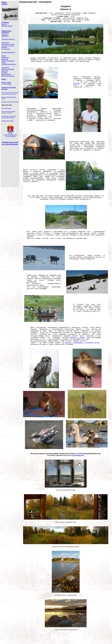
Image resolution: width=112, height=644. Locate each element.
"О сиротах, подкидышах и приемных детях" (81, 343)
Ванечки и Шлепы (77, 338)
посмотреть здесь (78, 455)
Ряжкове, (77, 84)
